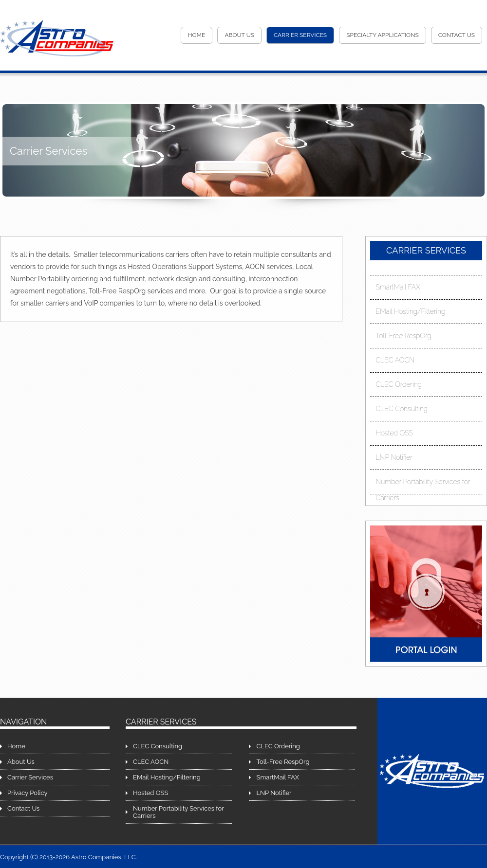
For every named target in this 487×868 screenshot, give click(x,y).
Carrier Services (300, 35)
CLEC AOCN (395, 360)
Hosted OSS (395, 433)
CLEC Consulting (402, 409)
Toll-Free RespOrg (404, 336)
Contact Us (457, 35)
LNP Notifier (394, 457)
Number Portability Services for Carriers (423, 484)
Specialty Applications (383, 35)
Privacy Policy (28, 793)
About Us (239, 35)
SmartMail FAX (398, 287)
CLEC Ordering (399, 384)
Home (197, 35)
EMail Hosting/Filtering (411, 311)
